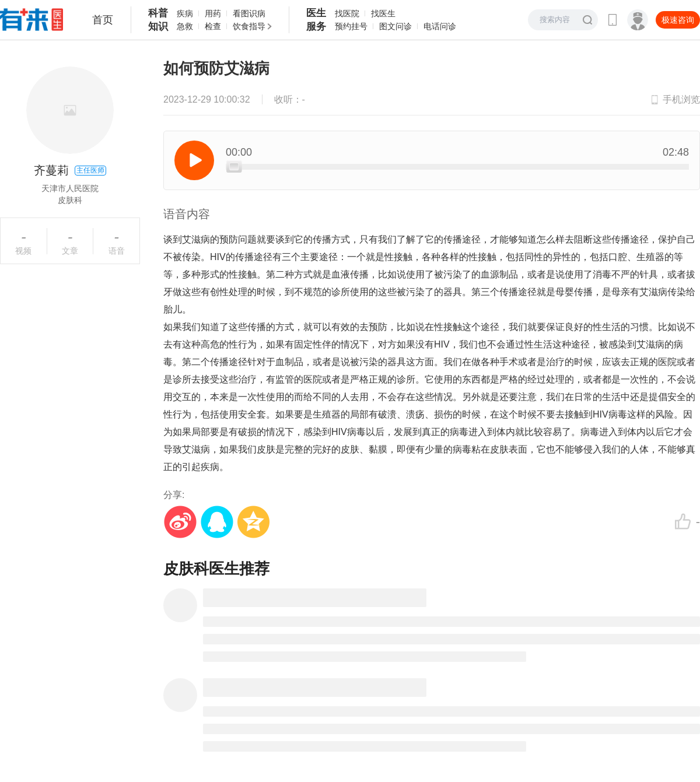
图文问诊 (395, 26)
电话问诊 (440, 26)
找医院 (347, 13)
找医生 (383, 13)
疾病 (185, 13)
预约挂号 (351, 26)
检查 (213, 26)
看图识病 (249, 13)
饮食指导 (249, 26)
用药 (213, 13)
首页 (103, 20)
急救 (185, 26)
